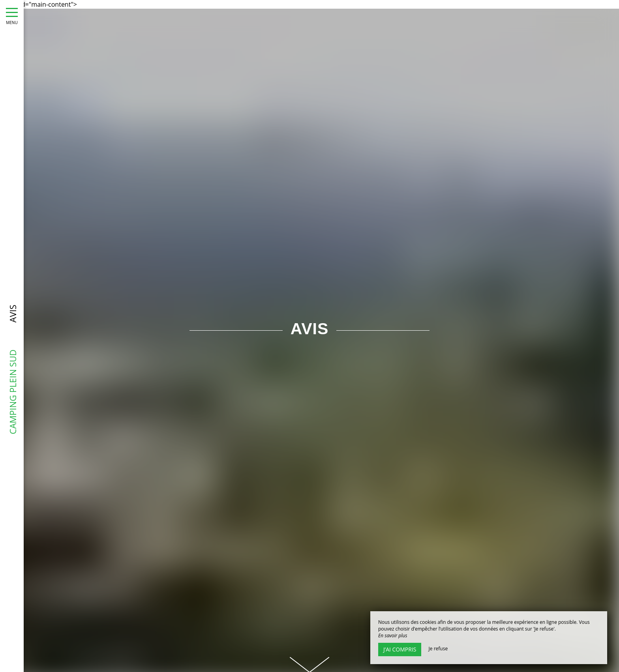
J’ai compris (400, 649)
